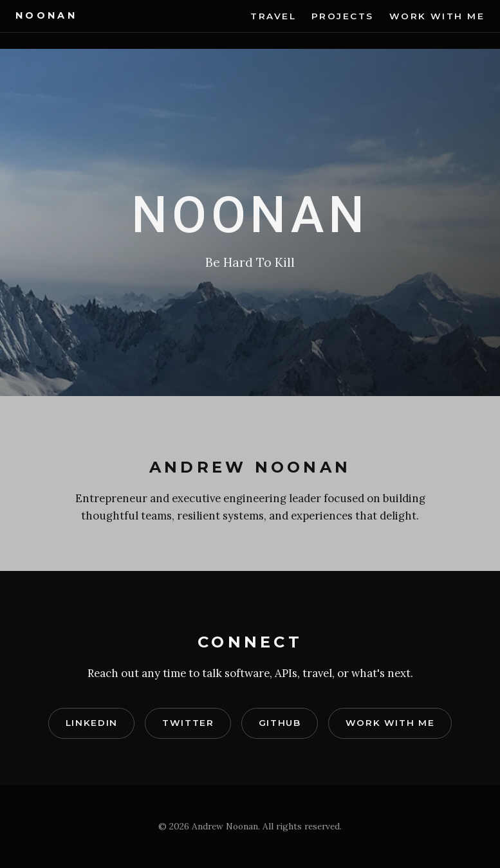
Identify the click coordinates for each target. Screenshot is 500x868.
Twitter (188, 723)
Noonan (46, 15)
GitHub (280, 723)
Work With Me (437, 16)
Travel (273, 16)
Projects (343, 16)
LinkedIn (92, 723)
